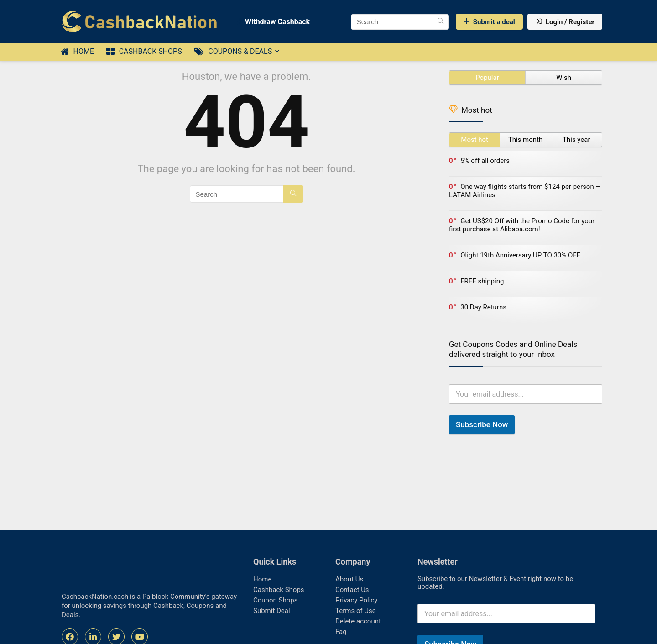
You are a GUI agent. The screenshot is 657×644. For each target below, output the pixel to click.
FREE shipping (482, 281)
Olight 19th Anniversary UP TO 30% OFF (520, 255)
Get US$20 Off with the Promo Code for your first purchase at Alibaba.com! (522, 225)
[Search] (441, 22)
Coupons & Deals (233, 52)
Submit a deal (489, 22)
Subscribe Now (482, 424)
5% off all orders (485, 161)
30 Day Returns (483, 307)
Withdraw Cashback (274, 22)
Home (77, 52)
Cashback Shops (144, 52)
